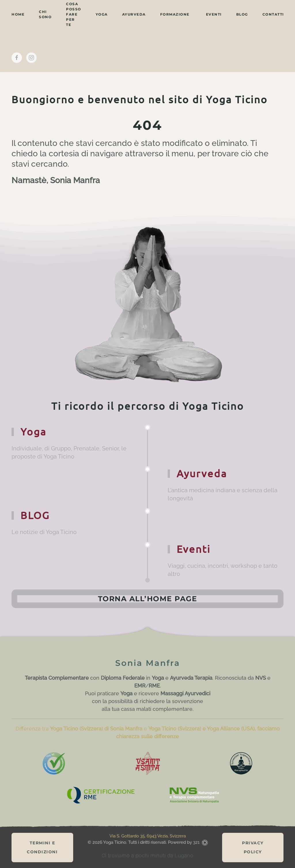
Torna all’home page (148, 599)
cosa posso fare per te (74, 14)
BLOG (242, 14)
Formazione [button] (175, 14)
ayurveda (134, 14)
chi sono (45, 14)
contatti (273, 14)
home (18, 14)
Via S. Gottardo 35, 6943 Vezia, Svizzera (148, 836)
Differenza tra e (82, 729)
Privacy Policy (253, 847)
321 (197, 842)
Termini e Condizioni (42, 847)
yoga (102, 14)
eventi (214, 14)
